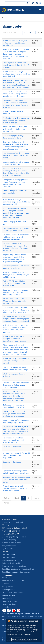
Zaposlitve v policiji (9, 601)
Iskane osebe (7, 598)
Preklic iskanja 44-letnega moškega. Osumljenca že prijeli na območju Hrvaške (16, 74)
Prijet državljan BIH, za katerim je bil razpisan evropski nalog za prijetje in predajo (16, 120)
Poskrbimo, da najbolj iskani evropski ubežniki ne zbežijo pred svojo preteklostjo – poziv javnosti (16, 319)
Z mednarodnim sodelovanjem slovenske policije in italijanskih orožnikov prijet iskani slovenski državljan (15, 104)
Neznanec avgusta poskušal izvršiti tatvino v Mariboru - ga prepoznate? (16, 455)
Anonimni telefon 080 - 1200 (13, 581)
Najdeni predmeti (9, 590)
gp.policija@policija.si (17, 537)
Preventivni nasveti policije (12, 543)
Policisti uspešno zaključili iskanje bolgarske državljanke (16, 267)
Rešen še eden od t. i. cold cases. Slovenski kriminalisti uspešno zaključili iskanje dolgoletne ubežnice (16, 329)
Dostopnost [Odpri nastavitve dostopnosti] (37, 3)
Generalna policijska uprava (13, 560)
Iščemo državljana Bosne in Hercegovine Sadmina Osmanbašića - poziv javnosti (14, 339)
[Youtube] (14, 610)
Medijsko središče (9, 546)
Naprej (36, 498)
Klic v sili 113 (6, 578)
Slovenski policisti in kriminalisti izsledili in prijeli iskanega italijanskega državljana (15, 292)
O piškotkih (6, 628)
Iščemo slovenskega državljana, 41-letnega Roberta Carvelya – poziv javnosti (15, 129)
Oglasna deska (7, 548)
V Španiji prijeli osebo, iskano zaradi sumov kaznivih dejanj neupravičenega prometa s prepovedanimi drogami (14, 258)
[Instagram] (19, 610)
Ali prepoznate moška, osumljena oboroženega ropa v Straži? (16, 421)
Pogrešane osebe (8, 595)
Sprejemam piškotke (19, 639)
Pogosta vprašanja (9, 604)
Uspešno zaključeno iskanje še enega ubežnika (15, 192)
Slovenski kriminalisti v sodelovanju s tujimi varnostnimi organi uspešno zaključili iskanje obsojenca (16, 247)
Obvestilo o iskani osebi (12, 447)
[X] (4, 610)
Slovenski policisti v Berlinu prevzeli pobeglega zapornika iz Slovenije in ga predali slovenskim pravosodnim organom (16, 172)
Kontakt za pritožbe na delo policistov (16, 572)
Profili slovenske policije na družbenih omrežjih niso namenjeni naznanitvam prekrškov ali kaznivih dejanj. (22, 617)
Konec (6, 503)
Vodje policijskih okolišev (12, 563)
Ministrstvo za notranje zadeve (14, 522)
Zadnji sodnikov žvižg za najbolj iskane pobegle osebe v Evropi (15, 406)
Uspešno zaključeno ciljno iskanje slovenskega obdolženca (16, 229)
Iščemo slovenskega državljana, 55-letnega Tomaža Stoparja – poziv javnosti (15, 43)
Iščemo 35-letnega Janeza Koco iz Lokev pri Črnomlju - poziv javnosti (16, 361)
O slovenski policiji (9, 540)
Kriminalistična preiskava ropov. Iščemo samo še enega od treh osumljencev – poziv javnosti (15, 94)
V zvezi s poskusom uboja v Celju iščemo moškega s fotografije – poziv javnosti (16, 301)
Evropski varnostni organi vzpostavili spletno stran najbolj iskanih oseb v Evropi (15, 488)
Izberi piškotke (32, 639)
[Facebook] (9, 610)
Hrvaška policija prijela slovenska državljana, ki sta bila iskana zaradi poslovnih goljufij (16, 385)
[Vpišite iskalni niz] (15, 3)
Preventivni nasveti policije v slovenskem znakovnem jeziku (33, 3)
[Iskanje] (28, 3)
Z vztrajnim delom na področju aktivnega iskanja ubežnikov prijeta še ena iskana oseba (15, 414)
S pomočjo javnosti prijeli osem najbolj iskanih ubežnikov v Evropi (16, 472)
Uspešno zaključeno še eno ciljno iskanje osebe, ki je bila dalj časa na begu (16, 155)
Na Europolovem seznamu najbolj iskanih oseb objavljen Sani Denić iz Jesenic (16, 65)
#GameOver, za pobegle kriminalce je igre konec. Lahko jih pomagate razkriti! (16, 202)
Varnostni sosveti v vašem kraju (14, 566)
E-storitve (6, 584)
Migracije (5, 607)
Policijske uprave (8, 557)
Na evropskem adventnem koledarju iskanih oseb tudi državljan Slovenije (13, 440)
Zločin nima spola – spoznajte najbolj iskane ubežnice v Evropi (15, 368)
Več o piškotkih (26, 634)
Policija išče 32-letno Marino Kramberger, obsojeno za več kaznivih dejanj (14, 283)
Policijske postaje (8, 554)
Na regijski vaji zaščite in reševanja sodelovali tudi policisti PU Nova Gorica (16, 480)
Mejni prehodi (7, 587)
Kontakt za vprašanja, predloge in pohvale (18, 569)
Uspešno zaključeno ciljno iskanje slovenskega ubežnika (16, 163)
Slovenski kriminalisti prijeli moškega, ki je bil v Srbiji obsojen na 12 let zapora (16, 275)
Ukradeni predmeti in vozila (13, 592)
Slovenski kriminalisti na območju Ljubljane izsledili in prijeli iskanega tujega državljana (16, 237)
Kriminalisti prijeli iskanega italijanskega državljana (13, 137)
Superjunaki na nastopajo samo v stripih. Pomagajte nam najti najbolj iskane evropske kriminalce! (16, 183)
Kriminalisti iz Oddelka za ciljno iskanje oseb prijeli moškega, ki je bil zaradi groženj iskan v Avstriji (16, 310)
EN (40, 3)
